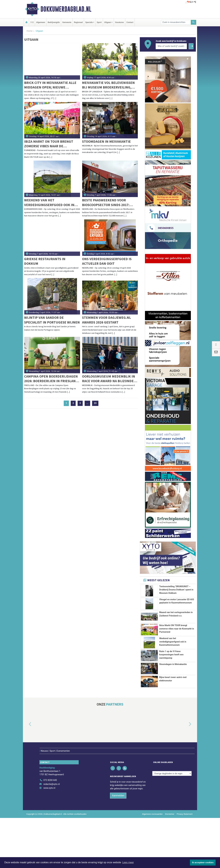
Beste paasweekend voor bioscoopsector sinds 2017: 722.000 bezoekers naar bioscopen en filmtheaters (106, 202)
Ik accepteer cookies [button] (203, 862)
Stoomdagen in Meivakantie (106, 141)
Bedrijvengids (54, 22)
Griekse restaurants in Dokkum (45, 261)
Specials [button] (89, 22)
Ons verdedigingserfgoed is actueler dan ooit (107, 261)
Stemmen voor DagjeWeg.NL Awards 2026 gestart (106, 320)
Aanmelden (118, 846)
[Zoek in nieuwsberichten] (176, 22)
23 (95, 403)
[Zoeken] (194, 22)
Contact (130, 22)
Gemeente (67, 22)
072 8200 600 (50, 830)
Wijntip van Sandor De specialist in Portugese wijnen (52, 320)
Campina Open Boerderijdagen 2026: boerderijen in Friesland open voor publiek (51, 379)
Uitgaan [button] (108, 22)
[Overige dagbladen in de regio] (172, 824)
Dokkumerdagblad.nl (66, 9)
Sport (99, 22)
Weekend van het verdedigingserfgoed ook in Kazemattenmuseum (49, 202)
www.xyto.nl (49, 838)
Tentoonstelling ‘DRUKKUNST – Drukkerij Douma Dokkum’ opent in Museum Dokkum (176, 590)
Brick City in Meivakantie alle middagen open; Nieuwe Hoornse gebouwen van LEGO (50, 85)
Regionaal (78, 22)
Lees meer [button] (128, 862)
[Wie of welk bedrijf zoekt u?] (171, 46)
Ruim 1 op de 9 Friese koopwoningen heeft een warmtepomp (171, 704)
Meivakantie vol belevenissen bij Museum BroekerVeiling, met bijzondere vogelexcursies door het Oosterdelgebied (108, 85)
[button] (27, 781)
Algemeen (41, 22)
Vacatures (119, 22)
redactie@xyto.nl (52, 834)
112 (32, 22)
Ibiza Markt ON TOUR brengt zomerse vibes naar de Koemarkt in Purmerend (49, 144)
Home (30, 31)
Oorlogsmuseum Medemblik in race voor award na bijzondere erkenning (110, 379)
